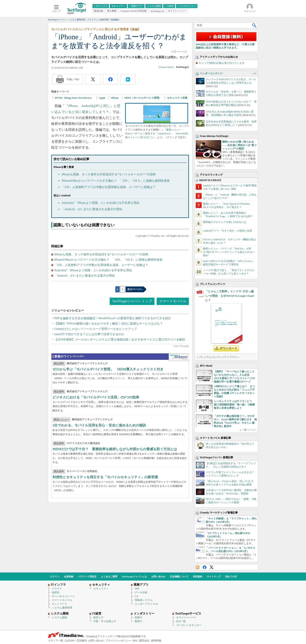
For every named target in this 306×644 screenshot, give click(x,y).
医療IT (138, 617)
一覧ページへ (249, 430)
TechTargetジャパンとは (134, 577)
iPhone (115, 98)
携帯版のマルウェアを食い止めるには (225, 222)
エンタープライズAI (146, 604)
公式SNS (70, 641)
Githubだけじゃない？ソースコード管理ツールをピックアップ (96, 329)
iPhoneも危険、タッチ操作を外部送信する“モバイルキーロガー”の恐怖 (109, 174)
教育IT (138, 621)
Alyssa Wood (166, 67)
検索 (255, 25)
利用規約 (198, 577)
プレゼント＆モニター (189, 625)
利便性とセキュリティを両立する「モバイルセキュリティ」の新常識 (105, 477)
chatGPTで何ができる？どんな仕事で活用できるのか (89, 334)
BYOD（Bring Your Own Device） (74, 98)
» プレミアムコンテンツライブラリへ (218, 357)
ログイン (55, 577)
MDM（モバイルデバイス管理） (143, 98)
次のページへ (135, 289)
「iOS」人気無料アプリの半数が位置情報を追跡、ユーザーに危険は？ (109, 187)
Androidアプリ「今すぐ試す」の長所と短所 (228, 231)
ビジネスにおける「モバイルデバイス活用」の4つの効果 (96, 397)
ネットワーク (59, 604)
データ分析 (141, 592)
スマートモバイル (173, 301)
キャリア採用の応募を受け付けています (222, 63)
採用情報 (156, 641)
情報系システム (144, 600)
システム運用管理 (62, 608)
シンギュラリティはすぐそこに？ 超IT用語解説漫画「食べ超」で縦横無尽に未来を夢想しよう (234, 405)
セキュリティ (101, 589)
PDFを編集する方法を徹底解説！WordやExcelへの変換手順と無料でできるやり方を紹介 (113, 318)
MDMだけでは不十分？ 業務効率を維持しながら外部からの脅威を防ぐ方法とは (115, 449)
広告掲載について (179, 577)
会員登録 (69, 577)
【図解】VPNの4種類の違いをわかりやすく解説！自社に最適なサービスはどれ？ (108, 324)
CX (137, 596)
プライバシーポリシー (118, 641)
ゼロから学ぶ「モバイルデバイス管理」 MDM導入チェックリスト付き (108, 369)
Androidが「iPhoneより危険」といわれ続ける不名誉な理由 (101, 203)
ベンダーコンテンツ (211, 73)
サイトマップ (214, 577)
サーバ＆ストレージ (63, 596)
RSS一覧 (181, 621)
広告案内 (82, 641)
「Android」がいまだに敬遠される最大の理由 (92, 209)
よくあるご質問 (109, 577)
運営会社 (144, 641)
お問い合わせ (158, 577)
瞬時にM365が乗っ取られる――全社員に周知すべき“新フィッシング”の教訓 (239, 145)
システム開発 (59, 617)
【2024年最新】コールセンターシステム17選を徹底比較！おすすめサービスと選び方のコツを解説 (120, 340)
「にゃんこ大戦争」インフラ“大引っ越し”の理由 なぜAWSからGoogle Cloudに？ (229, 296)
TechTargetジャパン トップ (132, 301)
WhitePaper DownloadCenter (179, 357)
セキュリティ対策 (177, 98)
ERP (137, 589)
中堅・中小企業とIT (105, 621)
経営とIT (98, 617)
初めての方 (231, 577)
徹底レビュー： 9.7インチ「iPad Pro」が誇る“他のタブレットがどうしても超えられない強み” (229, 252)
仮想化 (56, 592)
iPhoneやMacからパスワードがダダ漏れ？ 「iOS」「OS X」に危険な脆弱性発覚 (116, 181)
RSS (198, 567)
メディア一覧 (55, 641)
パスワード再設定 (87, 577)
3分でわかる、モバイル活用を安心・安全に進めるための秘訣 (99, 425)
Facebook (205, 567)
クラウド (57, 589)
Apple (102, 98)
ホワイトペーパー (186, 617)
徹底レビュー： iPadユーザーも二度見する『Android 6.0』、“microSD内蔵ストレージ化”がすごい (157, 134)
